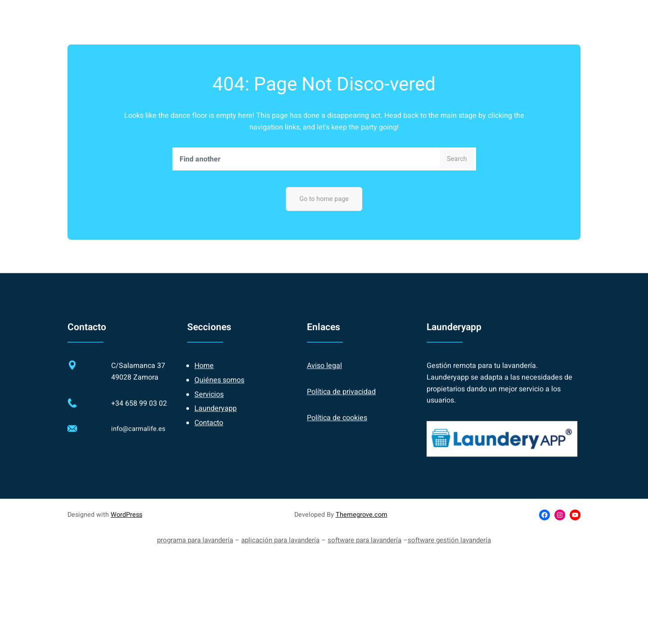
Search (457, 159)
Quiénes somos (219, 388)
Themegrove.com (362, 515)
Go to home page (324, 199)
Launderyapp (216, 416)
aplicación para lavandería (280, 540)
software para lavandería (364, 540)
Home (204, 373)
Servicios (209, 402)
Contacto (209, 430)
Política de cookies (337, 425)
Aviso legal (324, 373)
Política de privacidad (341, 399)
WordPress (126, 515)
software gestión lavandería (449, 540)
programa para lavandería (195, 540)
